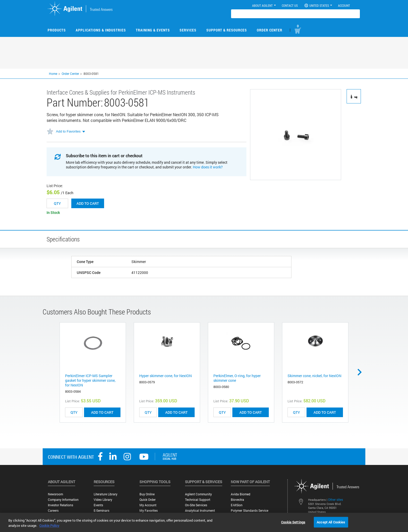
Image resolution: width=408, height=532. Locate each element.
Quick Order (148, 500)
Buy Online (147, 494)
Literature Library (106, 494)
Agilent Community (198, 494)
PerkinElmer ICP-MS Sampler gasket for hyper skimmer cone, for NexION (90, 380)
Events (98, 505)
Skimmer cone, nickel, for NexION (314, 376)
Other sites (336, 500)
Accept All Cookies (331, 522)
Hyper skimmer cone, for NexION (165, 376)
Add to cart (88, 203)
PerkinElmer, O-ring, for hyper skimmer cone (237, 378)
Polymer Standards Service (250, 511)
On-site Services (196, 505)
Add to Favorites (68, 131)
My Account (148, 505)
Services (188, 30)
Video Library (103, 500)
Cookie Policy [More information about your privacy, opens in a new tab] (49, 526)
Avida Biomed (241, 494)
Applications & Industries (101, 30)
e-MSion (237, 505)
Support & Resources (227, 30)
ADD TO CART (102, 412)
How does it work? (208, 167)
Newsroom (55, 494)
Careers (53, 511)
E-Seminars (101, 511)
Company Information (63, 500)
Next (361, 372)
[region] (204, 522)
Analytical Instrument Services (200, 513)
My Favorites (149, 511)
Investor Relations (60, 505)
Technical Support (198, 500)
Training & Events (153, 30)
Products (57, 30)
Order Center (270, 30)
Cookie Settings (293, 522)
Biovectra (237, 500)
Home (53, 74)
